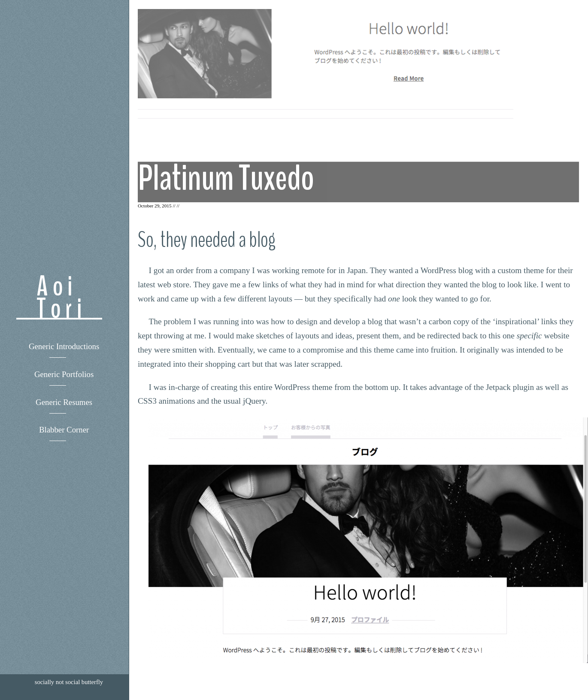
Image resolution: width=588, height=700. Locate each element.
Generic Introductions (64, 346)
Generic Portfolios (64, 374)
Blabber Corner (64, 430)
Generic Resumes (64, 402)
